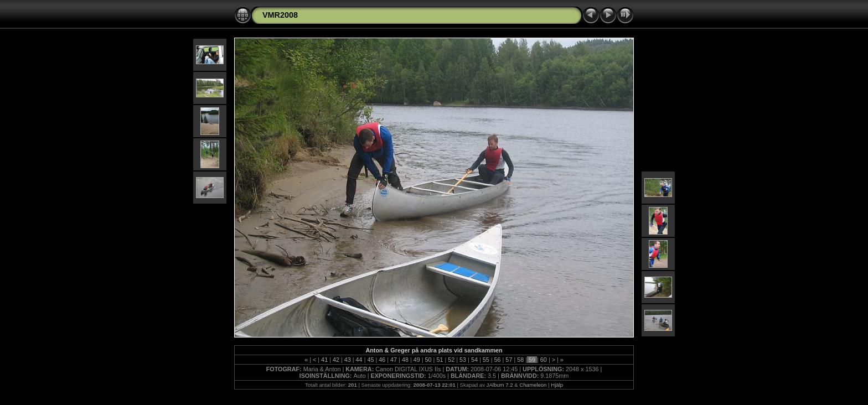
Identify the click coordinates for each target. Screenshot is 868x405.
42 (336, 360)
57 (509, 360)
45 (370, 360)
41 (324, 360)
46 (382, 360)
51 (440, 360)
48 (405, 360)
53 (463, 360)
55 (486, 360)
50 (428, 360)
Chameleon (533, 385)
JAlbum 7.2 (500, 385)
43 (348, 360)
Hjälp (557, 385)
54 (474, 360)
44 (359, 360)
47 (394, 360)
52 (451, 360)
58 (520, 360)
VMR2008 (280, 15)
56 (498, 360)
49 (417, 360)
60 (544, 360)
